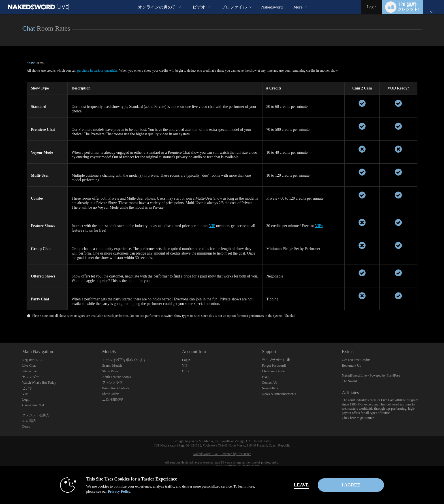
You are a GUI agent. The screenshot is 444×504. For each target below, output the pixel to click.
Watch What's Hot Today (39, 383)
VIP (212, 226)
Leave (301, 485)
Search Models (112, 366)
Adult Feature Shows (117, 377)
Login (372, 7)
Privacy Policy (119, 491)
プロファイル (234, 7)
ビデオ (199, 7)
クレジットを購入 (36, 415)
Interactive (29, 371)
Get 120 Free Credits (356, 360)
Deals (26, 426)
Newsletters (270, 388)
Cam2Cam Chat (33, 405)
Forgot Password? (274, 366)
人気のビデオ (188, 0)
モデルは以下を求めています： (126, 360)
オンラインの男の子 (157, 7)
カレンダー (31, 377)
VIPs (319, 226)
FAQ (265, 377)
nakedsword (272, 7)
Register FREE (32, 360)
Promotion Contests (116, 388)
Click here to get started (358, 418)
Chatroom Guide (273, 371)
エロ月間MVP (113, 400)
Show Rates (110, 371)
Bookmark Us (351, 366)
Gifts (185, 371)
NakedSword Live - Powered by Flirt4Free (371, 375)
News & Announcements (279, 394)
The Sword (349, 381)
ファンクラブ (112, 383)
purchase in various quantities (97, 71)
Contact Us (270, 383)
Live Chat (29, 366)
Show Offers (111, 394)
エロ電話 (29, 421)
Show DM (0, 322)
